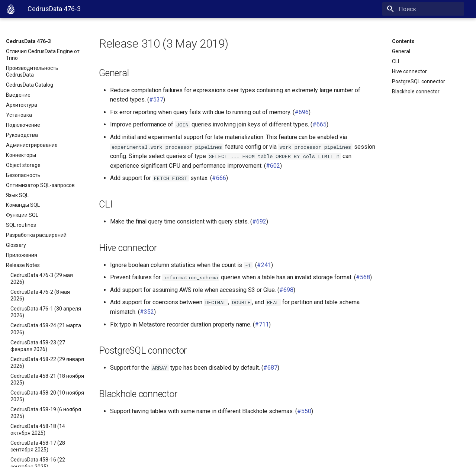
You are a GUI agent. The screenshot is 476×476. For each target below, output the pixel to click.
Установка (19, 115)
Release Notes (23, 265)
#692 (259, 221)
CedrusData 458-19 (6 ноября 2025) (46, 413)
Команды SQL (23, 205)
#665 (319, 124)
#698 (286, 290)
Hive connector (409, 71)
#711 (262, 324)
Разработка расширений (36, 235)
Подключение (23, 125)
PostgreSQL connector (419, 81)
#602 (273, 166)
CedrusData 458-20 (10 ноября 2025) (47, 396)
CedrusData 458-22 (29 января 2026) (47, 363)
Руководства (22, 135)
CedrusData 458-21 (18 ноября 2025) (47, 379)
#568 (363, 277)
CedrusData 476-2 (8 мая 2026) (40, 295)
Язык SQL (17, 195)
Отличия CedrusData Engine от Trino (43, 55)
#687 (270, 368)
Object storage (23, 165)
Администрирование (32, 145)
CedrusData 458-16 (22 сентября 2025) (38, 463)
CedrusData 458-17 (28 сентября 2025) (38, 446)
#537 (156, 99)
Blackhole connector (416, 91)
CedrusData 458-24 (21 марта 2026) (46, 329)
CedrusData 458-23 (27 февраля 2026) (38, 346)
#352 (147, 312)
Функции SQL (22, 215)
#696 (302, 112)
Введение (18, 95)
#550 (304, 411)
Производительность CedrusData (32, 71)
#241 (264, 265)
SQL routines (21, 225)
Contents (403, 41)
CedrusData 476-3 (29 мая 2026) (42, 279)
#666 (219, 178)
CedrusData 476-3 (28, 41)
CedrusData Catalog (30, 85)
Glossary (16, 245)
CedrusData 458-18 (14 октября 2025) (38, 430)
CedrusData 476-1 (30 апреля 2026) (46, 312)
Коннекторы (21, 155)
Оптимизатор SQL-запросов (40, 185)
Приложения (22, 255)
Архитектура (22, 105)
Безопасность (23, 175)
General (401, 51)
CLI (395, 61)
